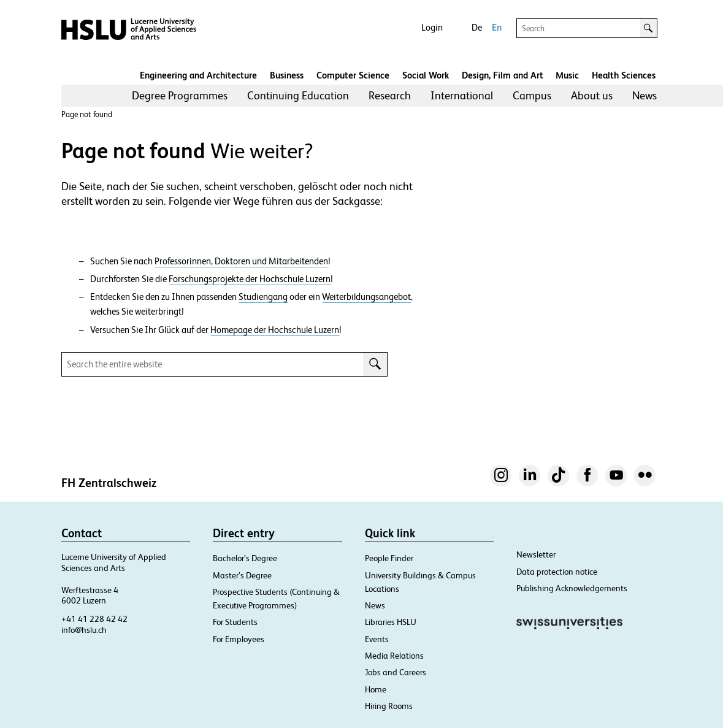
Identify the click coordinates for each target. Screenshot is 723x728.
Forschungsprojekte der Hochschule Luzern (250, 279)
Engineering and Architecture (198, 75)
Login (432, 27)
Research (390, 95)
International (462, 95)
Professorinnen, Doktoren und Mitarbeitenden (241, 261)
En (497, 27)
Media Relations (394, 656)
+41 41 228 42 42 (94, 619)
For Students (235, 622)
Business (287, 75)
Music (567, 75)
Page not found (87, 114)
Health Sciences (624, 75)
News (645, 95)
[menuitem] (180, 96)
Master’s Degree (242, 575)
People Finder (389, 558)
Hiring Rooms (389, 706)
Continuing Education (298, 95)
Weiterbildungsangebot (366, 297)
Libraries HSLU (391, 622)
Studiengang (263, 297)
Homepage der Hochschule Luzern (275, 330)
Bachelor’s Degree (245, 558)
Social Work (426, 75)
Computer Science (353, 75)
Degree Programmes (180, 95)
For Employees (239, 639)
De (477, 27)
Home (376, 689)
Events (377, 639)
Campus (532, 95)
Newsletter (536, 554)
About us (592, 95)
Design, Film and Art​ (503, 75)
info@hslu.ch (84, 630)
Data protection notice (557, 572)
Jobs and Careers (396, 672)
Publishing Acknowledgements (572, 588)
